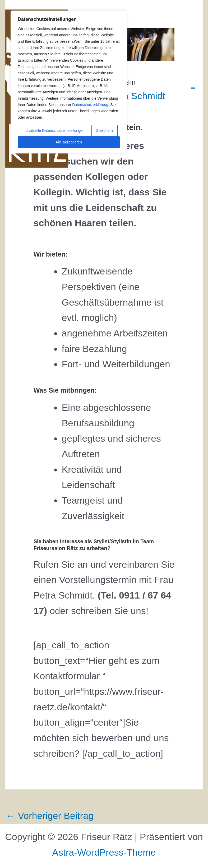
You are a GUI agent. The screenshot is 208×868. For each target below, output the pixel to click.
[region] (69, 82)
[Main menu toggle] (193, 88)
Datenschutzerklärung (90, 105)
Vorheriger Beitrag (50, 816)
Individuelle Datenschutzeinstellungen (53, 131)
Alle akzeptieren (69, 142)
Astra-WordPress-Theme (104, 852)
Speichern (105, 131)
